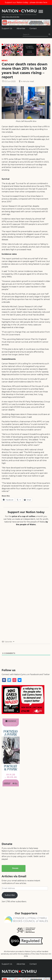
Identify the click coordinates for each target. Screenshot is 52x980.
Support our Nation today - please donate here (26, 2)
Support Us (7, 28)
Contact (33, 28)
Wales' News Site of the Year (11, 17)
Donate (15, 868)
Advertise (21, 28)
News (5, 61)
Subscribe (10, 895)
